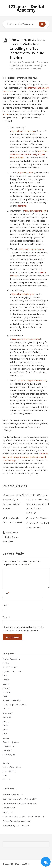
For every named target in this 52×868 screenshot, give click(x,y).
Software (7, 763)
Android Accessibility (11, 659)
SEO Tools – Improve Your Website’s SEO (20, 799)
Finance (6, 680)
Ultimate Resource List (24, 62)
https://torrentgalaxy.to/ (23, 294)
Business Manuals (11, 667)
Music (5, 730)
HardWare (7, 692)
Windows (7, 779)
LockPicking (8, 713)
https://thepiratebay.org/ (23, 131)
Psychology (8, 750)
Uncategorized (9, 771)
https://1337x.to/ (26, 173)
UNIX (5, 775)
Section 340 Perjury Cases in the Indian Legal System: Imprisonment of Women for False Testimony (37, 504)
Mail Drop (7, 717)
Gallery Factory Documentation (16, 825)
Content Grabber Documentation (17, 821)
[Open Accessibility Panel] (46, 862)
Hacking (6, 688)
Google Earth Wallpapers (13, 794)
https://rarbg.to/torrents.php (32, 380)
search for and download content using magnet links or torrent (29, 154)
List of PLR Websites (39, 518)
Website (6, 617)
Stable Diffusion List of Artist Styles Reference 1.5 (23, 817)
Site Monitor (8, 812)
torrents (22, 206)
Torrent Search (9, 808)
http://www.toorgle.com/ (31, 249)
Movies (6, 725)
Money (6, 721)
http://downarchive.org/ (35, 211)
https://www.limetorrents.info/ (26, 339)
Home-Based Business (12, 700)
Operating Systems (11, 742)
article (6, 114)
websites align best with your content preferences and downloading (25, 457)
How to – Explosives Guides (14, 705)
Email (6, 605)
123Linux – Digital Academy (26, 8)
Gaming (6, 684)
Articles (6, 663)
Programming (8, 746)
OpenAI (6, 738)
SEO (5, 759)
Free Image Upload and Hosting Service (19, 803)
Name (6, 593)
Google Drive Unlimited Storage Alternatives (11, 537)
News (5, 734)
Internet (6, 709)
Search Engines (9, 755)
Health (6, 696)
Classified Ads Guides (12, 671)
